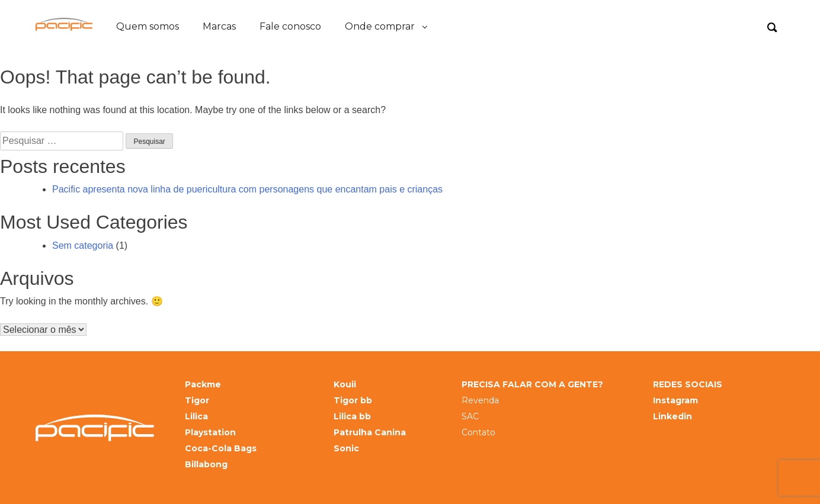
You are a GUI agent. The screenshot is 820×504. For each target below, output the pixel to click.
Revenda (480, 401)
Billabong (206, 465)
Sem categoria (83, 245)
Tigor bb (353, 401)
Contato (478, 433)
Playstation (210, 433)
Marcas (219, 26)
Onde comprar (380, 26)
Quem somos (148, 26)
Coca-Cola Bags (221, 449)
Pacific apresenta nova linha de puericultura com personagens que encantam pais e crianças (247, 189)
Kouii (345, 385)
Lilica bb (352, 417)
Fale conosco (290, 26)
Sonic (346, 449)
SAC (470, 417)
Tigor (197, 401)
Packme (203, 385)
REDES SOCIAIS (688, 385)
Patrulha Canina (370, 433)
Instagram (675, 401)
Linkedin (672, 417)
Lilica (196, 417)
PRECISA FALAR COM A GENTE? (532, 385)
